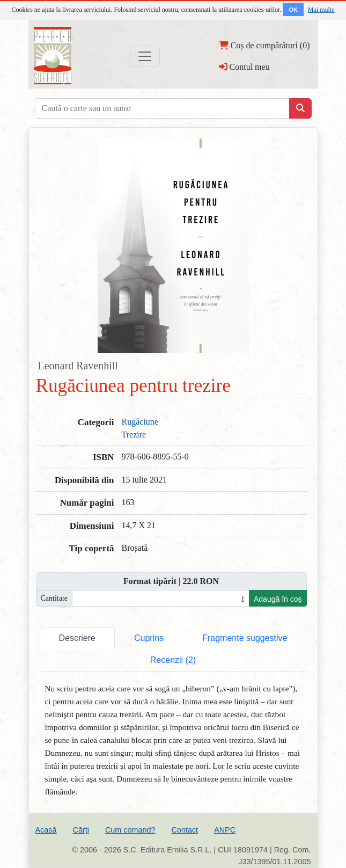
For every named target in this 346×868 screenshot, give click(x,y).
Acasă (46, 830)
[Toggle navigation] (145, 56)
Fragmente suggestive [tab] (245, 638)
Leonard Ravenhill (78, 366)
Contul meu (244, 67)
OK (293, 10)
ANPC (225, 830)
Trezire (134, 435)
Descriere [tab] (77, 638)
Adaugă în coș (278, 599)
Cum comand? (130, 830)
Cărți (81, 830)
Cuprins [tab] (149, 638)
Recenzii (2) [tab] (173, 660)
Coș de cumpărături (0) (264, 45)
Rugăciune (140, 422)
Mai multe (321, 10)
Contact (185, 830)
